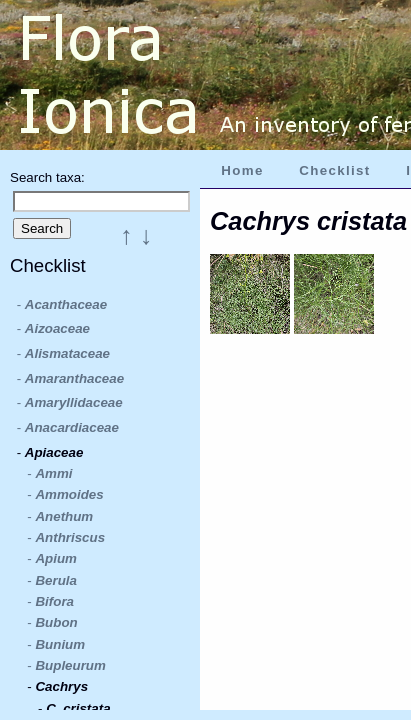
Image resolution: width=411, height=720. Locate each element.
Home (242, 170)
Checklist (334, 170)
